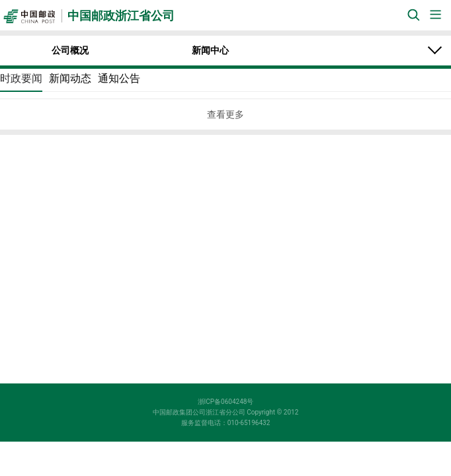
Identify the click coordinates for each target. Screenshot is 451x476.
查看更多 (225, 114)
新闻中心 (210, 50)
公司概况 (70, 50)
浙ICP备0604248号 (226, 402)
